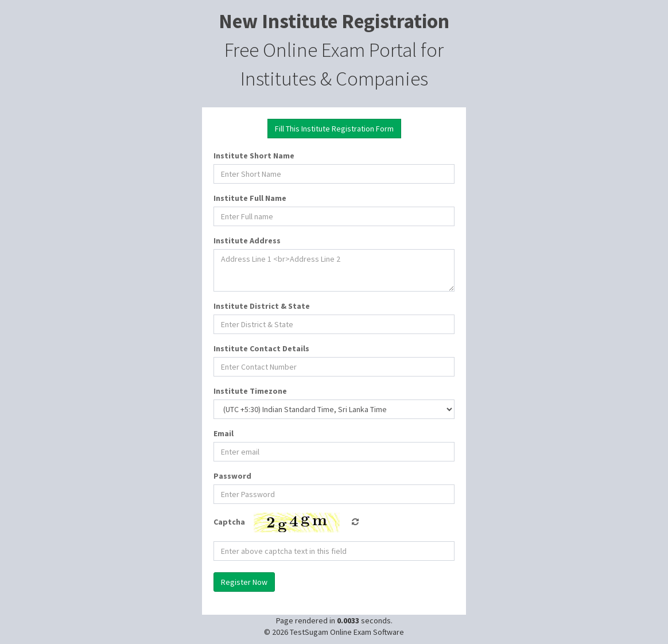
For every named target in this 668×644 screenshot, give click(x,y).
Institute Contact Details (261, 348)
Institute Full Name (250, 198)
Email (224, 433)
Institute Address (247, 240)
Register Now (244, 582)
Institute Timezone (250, 391)
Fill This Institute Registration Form (334, 129)
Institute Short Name (254, 156)
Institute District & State (262, 306)
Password (232, 476)
